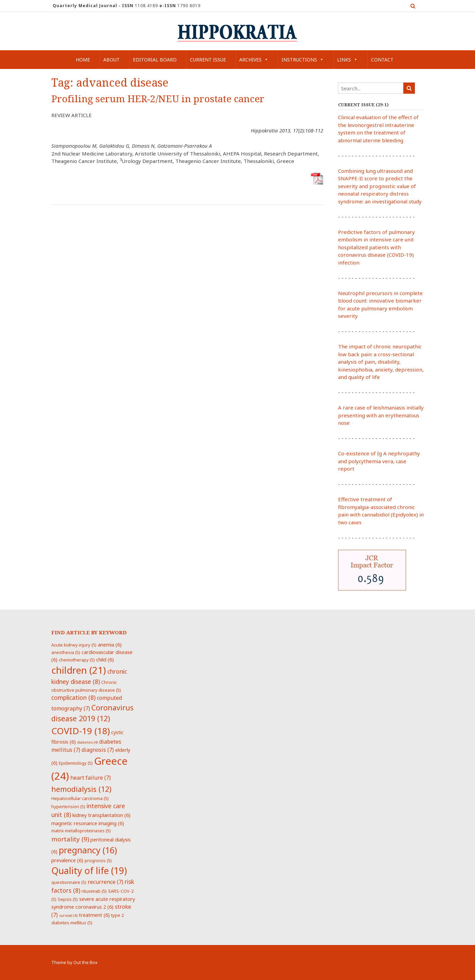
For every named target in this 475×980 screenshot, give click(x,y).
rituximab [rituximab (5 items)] (94, 891)
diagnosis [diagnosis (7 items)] (98, 750)
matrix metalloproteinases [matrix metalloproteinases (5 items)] (81, 831)
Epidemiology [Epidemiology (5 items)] (76, 763)
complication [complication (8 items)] (73, 697)
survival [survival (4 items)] (68, 915)
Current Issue (208, 60)
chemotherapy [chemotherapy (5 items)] (77, 660)
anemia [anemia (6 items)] (110, 645)
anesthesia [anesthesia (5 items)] (66, 652)
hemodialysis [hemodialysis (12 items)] (81, 789)
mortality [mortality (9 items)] (70, 839)
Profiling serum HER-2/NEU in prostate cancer (158, 99)
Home (83, 60)
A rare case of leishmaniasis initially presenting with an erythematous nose (381, 415)
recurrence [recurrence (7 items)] (105, 882)
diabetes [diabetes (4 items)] (87, 742)
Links (347, 60)
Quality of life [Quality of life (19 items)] (89, 871)
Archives (254, 60)
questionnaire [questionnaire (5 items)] (69, 882)
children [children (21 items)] (79, 670)
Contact (382, 60)
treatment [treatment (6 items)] (94, 915)
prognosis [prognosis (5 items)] (98, 860)
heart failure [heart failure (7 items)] (91, 778)
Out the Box (85, 962)
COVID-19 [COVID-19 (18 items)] (81, 731)
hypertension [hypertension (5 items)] (68, 806)
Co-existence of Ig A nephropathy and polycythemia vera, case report (379, 461)
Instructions (303, 60)
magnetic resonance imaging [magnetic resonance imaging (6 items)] (88, 823)
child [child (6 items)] (105, 659)
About (111, 60)
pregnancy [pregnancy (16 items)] (88, 850)
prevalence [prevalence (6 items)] (67, 860)
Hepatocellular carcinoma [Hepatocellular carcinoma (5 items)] (80, 798)
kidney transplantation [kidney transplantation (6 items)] (101, 815)
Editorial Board (155, 60)
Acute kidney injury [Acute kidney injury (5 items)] (74, 645)
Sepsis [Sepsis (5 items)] (68, 899)
